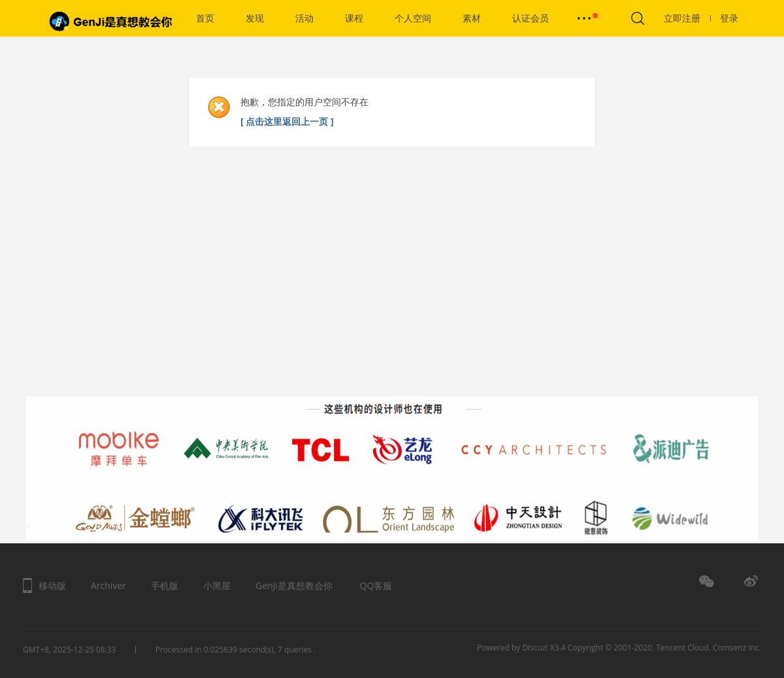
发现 (255, 18)
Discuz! (535, 648)
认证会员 (531, 18)
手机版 (165, 585)
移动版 (52, 585)
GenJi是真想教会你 (294, 585)
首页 (205, 18)
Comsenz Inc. (737, 648)
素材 (472, 18)
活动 (304, 18)
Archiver (108, 585)
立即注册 (687, 18)
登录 (729, 18)
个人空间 (413, 18)
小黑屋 (217, 585)
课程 (354, 18)
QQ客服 (376, 585)
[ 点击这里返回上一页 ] (287, 121)
